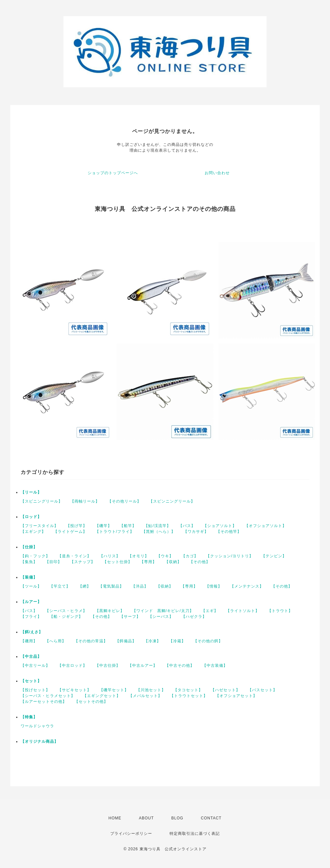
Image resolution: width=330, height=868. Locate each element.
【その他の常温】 (91, 641)
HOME (115, 818)
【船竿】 (128, 526)
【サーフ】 (130, 617)
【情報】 (214, 586)
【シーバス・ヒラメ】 (66, 611)
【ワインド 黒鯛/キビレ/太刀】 (163, 611)
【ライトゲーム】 (70, 532)
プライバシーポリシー (131, 834)
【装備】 (29, 577)
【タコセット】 (188, 690)
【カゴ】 (190, 556)
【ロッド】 (31, 517)
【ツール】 (31, 586)
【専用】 (148, 562)
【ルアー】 (31, 602)
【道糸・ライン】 (74, 556)
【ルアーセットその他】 (44, 702)
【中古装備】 (215, 665)
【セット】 (31, 681)
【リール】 (31, 492)
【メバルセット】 (145, 696)
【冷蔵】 (177, 641)
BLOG (177, 818)
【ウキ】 (165, 556)
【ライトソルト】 (243, 611)
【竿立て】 (60, 586)
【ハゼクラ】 (194, 617)
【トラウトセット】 (189, 696)
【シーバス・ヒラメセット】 (48, 696)
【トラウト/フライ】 (115, 532)
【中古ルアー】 (143, 665)
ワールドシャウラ (37, 726)
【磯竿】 (103, 526)
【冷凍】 (152, 641)
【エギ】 (210, 611)
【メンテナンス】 (247, 586)
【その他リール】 (124, 501)
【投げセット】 (35, 690)
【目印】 (53, 562)
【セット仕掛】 (117, 562)
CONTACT (211, 818)
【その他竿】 (229, 532)
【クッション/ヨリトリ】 (230, 556)
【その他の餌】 (208, 641)
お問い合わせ (217, 173)
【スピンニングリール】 (172, 501)
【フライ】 (31, 617)
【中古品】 (31, 656)
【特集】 (29, 717)
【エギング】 (33, 532)
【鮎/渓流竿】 (157, 526)
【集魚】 (29, 562)
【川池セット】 (151, 690)
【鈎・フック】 (35, 556)
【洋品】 (140, 586)
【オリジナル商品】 (39, 741)
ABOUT (146, 818)
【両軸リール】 (85, 501)
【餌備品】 (126, 641)
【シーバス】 (161, 617)
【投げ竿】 (77, 526)
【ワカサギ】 (196, 532)
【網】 (85, 586)
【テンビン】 (274, 556)
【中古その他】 (180, 665)
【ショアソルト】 (220, 526)
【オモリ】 (138, 556)
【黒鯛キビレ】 (110, 611)
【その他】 (200, 562)
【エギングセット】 (102, 696)
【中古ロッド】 (72, 665)
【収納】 (173, 562)
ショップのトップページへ (113, 173)
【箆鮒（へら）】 (159, 532)
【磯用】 (29, 641)
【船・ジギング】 (66, 617)
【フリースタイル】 (39, 526)
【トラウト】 (280, 611)
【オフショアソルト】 (266, 526)
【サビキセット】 (74, 690)
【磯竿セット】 (114, 690)
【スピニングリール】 (42, 501)
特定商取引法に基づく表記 (195, 834)
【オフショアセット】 (236, 696)
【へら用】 (56, 641)
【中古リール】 (35, 665)
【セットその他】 (91, 702)
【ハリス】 (110, 556)
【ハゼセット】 (225, 690)
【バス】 (187, 526)
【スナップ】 (82, 562)
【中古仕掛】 (108, 665)
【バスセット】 (262, 690)
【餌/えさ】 (32, 632)
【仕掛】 (29, 547)
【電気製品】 (111, 586)
